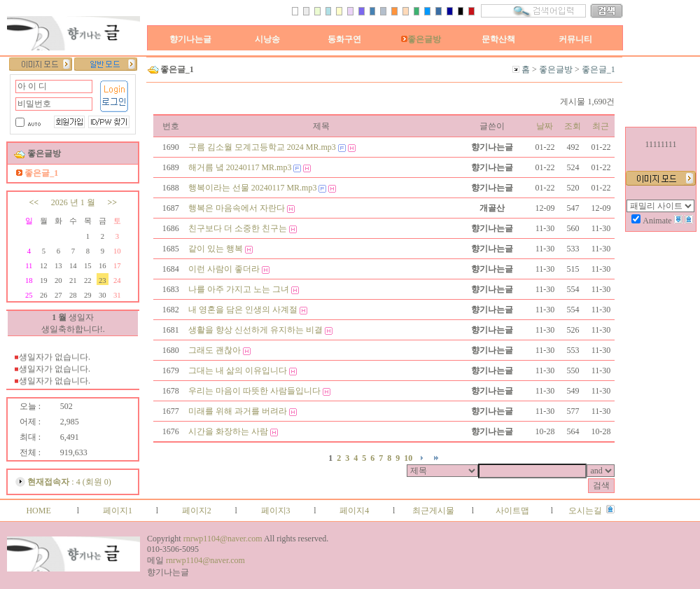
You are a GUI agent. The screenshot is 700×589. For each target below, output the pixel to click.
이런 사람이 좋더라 (224, 269)
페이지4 (354, 511)
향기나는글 (190, 39)
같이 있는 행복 (216, 249)
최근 (601, 126)
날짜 (545, 126)
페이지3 (276, 511)
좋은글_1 (598, 69)
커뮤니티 (575, 39)
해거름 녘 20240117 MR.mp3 (240, 167)
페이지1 (118, 511)
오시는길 (585, 511)
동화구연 (344, 39)
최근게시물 (433, 511)
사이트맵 (512, 511)
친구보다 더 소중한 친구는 (238, 228)
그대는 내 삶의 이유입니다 (238, 370)
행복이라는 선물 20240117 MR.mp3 (253, 188)
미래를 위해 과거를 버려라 (238, 411)
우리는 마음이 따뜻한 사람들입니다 (254, 391)
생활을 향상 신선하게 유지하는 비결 (255, 330)
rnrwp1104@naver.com (223, 539)
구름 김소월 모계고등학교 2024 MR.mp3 (262, 147)
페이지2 (197, 511)
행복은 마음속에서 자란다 (237, 208)
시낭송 (267, 39)
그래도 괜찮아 (215, 350)
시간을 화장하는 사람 (228, 431)
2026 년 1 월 (73, 202)
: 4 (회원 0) (69, 482)
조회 (573, 126)
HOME (38, 511)
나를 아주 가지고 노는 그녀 (239, 289)
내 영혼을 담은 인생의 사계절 (243, 310)
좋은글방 (421, 39)
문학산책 (498, 39)
